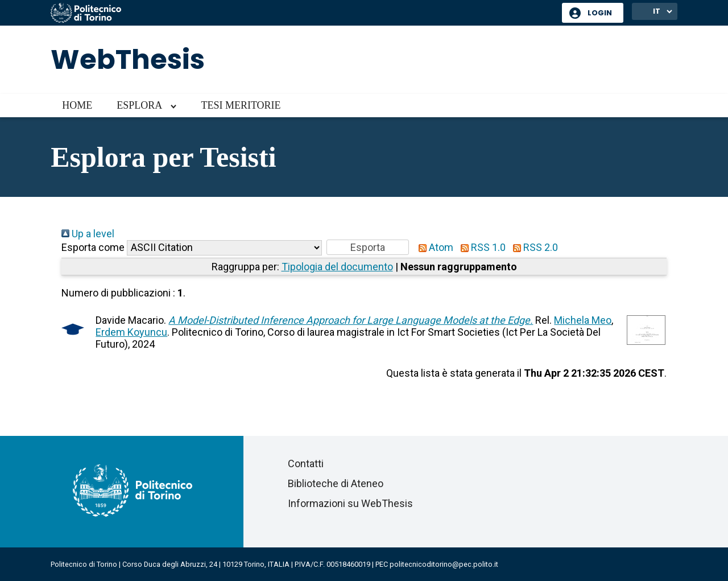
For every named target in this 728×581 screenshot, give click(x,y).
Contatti (306, 463)
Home (77, 105)
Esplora (139, 105)
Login (600, 13)
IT (657, 11)
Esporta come (93, 247)
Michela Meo (583, 320)
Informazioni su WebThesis (350, 503)
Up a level (88, 234)
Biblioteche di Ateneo (336, 483)
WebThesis (128, 59)
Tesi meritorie (241, 105)
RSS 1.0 (481, 247)
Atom (433, 247)
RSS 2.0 (533, 247)
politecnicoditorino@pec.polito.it (444, 564)
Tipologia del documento (337, 267)
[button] (368, 247)
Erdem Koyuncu (131, 332)
